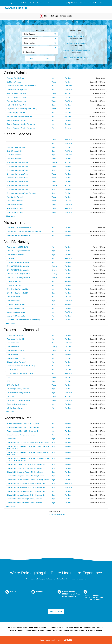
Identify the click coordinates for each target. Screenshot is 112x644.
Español (46, 3)
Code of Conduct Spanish (34, 631)
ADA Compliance (15, 627)
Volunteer (25, 3)
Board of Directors (65, 627)
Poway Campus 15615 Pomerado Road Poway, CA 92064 (71, 594)
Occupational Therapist (76, 36)
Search (47, 58)
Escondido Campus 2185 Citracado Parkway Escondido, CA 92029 (93, 598)
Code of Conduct (17, 631)
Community (8, 3)
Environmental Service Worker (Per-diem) (76, 50)
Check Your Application (56, 514)
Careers (17, 3)
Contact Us (52, 627)
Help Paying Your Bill (94, 631)
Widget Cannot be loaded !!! (56, 536)
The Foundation (36, 3)
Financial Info (97, 627)
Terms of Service (40, 627)
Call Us (13, 592)
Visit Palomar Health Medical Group (93, 3)
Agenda (77, 627)
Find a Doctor (56, 611)
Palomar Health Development (57, 631)
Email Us (40, 592)
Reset (32, 58)
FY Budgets (86, 627)
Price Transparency (77, 631)
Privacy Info (27, 627)
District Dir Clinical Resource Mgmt (76, 57)
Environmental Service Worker (76, 43)
